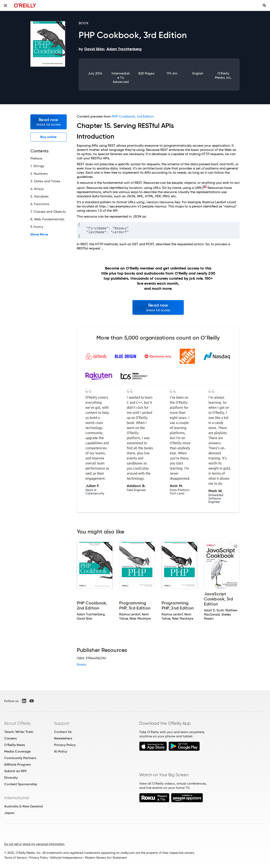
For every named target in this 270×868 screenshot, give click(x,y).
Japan (9, 813)
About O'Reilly (18, 723)
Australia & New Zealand (24, 806)
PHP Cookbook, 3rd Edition (133, 116)
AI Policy (61, 751)
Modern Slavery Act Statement (106, 858)
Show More (39, 234)
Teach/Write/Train (19, 732)
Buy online (48, 137)
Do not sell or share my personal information (34, 844)
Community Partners (20, 758)
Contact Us (63, 732)
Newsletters (63, 738)
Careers (10, 738)
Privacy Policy (65, 745)
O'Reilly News (15, 745)
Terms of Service (15, 858)
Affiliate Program (18, 764)
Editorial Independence (66, 858)
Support (62, 723)
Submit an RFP (15, 771)
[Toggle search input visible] (265, 5)
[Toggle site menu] (5, 5)
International (17, 798)
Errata (81, 664)
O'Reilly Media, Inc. (223, 75)
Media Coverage (17, 751)
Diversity (11, 778)
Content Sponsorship (21, 784)
